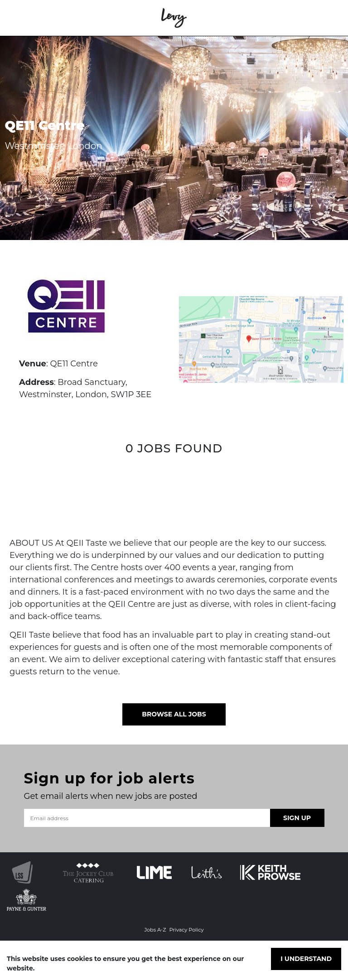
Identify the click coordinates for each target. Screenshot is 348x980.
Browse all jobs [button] (174, 714)
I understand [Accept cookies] (306, 959)
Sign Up (297, 818)
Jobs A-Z (155, 930)
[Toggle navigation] (20, 18)
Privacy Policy (186, 930)
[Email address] (147, 818)
